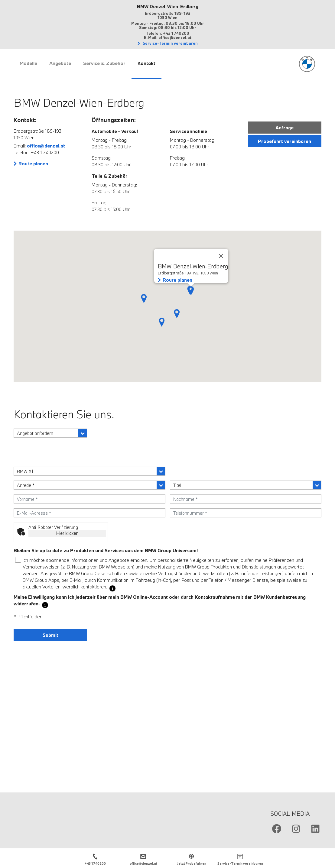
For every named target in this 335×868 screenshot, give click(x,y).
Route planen (33, 164)
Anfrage (285, 128)
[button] (177, 314)
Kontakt (146, 63)
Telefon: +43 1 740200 (167, 33)
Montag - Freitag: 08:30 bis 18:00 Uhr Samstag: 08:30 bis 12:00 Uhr (168, 25)
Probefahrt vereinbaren (285, 141)
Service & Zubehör (104, 63)
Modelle (28, 63)
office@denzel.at (46, 146)
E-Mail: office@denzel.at (168, 37)
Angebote (60, 63)
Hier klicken (67, 533)
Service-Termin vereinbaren (170, 43)
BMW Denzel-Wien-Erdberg (168, 6)
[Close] (221, 256)
